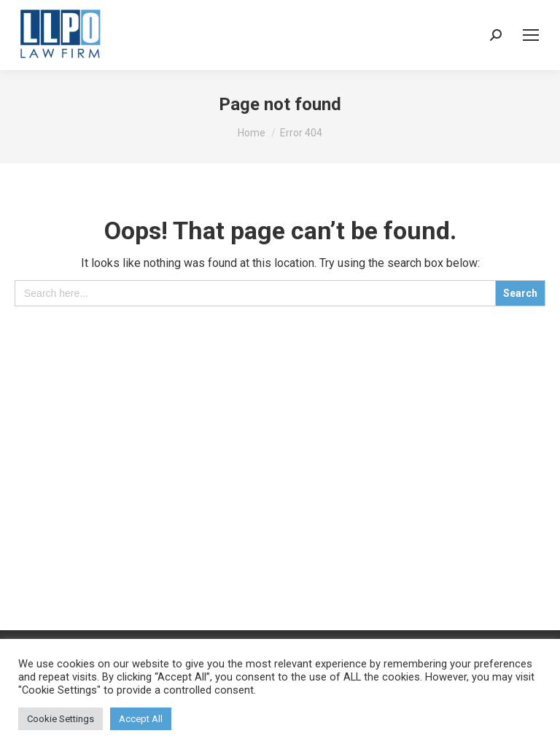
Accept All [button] (141, 719)
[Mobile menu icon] (531, 35)
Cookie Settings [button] (61, 719)
